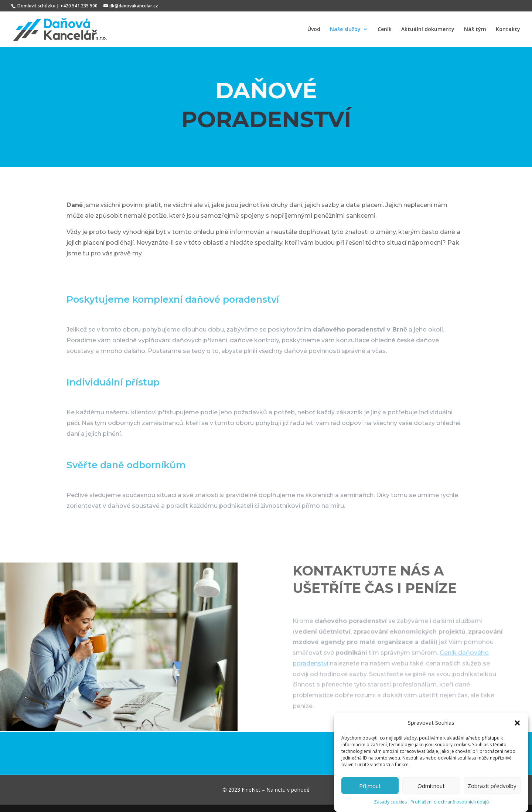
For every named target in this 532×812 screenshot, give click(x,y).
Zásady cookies (390, 807)
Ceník (385, 30)
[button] (517, 728)
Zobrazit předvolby (492, 791)
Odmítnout (431, 791)
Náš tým (475, 30)
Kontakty (508, 30)
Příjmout (370, 791)
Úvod (314, 30)
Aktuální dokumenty (428, 30)
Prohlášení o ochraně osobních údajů (450, 807)
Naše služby (345, 30)
